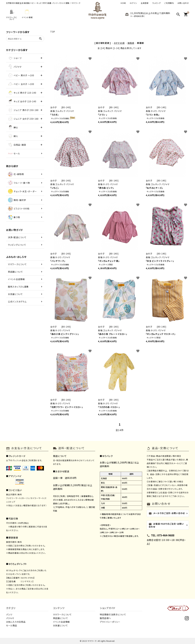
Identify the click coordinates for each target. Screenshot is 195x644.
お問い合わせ (183, 3)
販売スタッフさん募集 (18, 287)
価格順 (131, 43)
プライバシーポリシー (110, 622)
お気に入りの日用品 (16, 622)
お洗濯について (15, 294)
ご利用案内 (169, 3)
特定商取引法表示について (113, 614)
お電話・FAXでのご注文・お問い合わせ (166, 525)
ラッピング (156, 3)
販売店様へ (105, 618)
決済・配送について (17, 237)
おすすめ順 (119, 43)
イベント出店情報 (16, 279)
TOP (53, 32)
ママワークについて (17, 264)
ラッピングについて (17, 245)
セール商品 (12, 625)
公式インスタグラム (17, 302)
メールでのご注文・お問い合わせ (167, 513)
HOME (123, 3)
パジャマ (10, 618)
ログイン (133, 3)
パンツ (9, 614)
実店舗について (15, 272)
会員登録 (145, 3)
